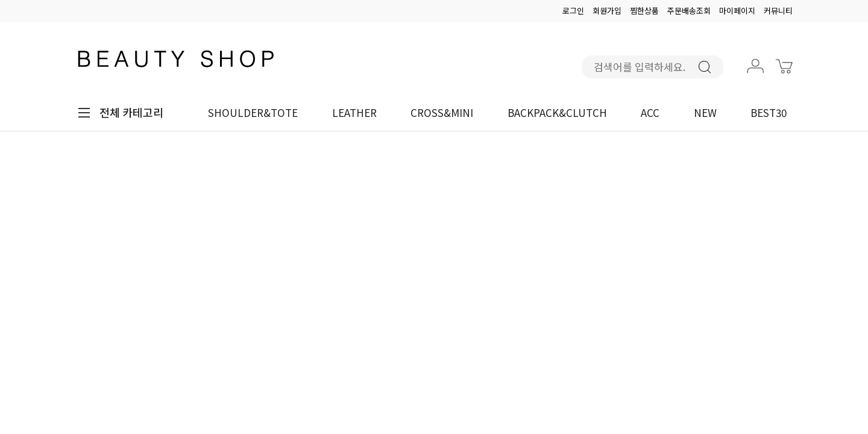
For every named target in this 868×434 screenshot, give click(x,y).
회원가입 (607, 11)
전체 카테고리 (131, 112)
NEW (705, 112)
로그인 (573, 11)
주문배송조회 (689, 11)
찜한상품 (644, 11)
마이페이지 (737, 11)
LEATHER (354, 112)
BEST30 (769, 112)
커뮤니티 (778, 11)
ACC (650, 112)
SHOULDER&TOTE (253, 112)
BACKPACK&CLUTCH (557, 112)
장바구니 (785, 76)
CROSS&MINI (442, 112)
